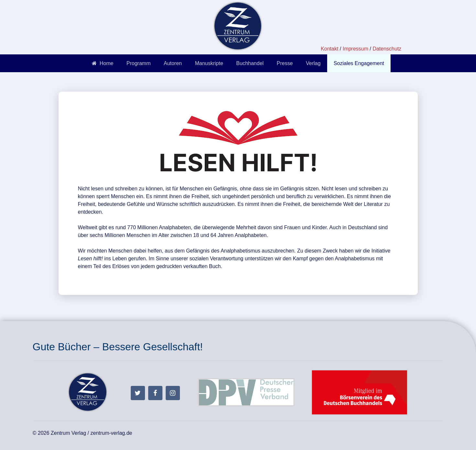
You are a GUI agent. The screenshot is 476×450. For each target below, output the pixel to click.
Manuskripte (209, 63)
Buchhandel (250, 63)
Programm (139, 63)
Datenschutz (387, 49)
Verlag (313, 63)
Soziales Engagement (359, 63)
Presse (285, 63)
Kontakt (329, 49)
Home (103, 63)
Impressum (355, 49)
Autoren (173, 63)
